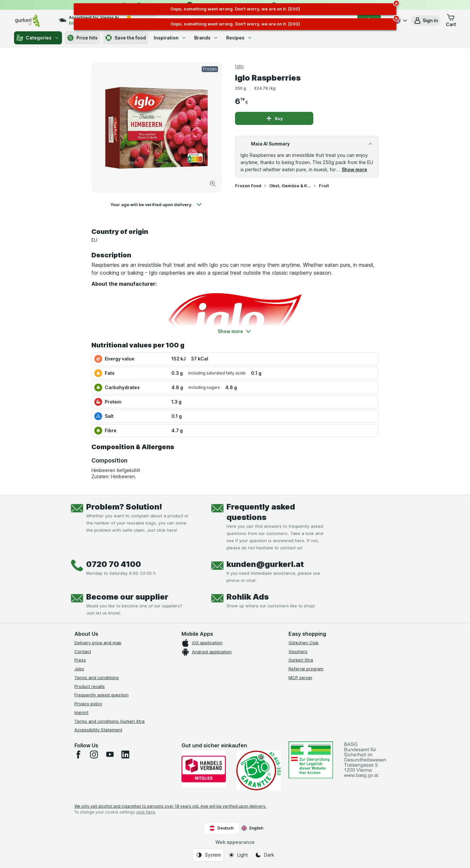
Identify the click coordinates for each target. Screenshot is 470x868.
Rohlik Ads (248, 597)
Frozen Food (248, 186)
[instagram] (94, 754)
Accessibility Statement (98, 730)
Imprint (81, 712)
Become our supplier (127, 597)
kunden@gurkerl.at (265, 564)
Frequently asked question (102, 695)
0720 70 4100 (114, 564)
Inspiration (170, 38)
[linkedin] (125, 754)
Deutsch (222, 828)
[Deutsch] (400, 21)
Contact (83, 651)
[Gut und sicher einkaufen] (258, 770)
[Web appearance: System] (208, 855)
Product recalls (90, 686)
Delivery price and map (98, 643)
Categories (38, 38)
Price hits (82, 38)
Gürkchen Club (304, 643)
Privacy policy (88, 704)
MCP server (300, 678)
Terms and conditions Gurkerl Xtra (110, 721)
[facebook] (78, 754)
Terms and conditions (97, 678)
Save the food (126, 38)
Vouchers (298, 651)
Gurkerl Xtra (301, 660)
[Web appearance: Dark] (265, 855)
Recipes (239, 38)
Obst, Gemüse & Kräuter (290, 186)
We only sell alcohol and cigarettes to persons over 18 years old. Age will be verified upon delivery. (170, 806)
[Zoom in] (213, 184)
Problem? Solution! (124, 507)
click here (146, 812)
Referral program (306, 669)
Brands (206, 38)
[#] (311, 760)
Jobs (79, 669)
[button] (426, 21)
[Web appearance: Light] (238, 855)
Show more (354, 169)
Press (80, 660)
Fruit (324, 186)
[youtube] (110, 754)
